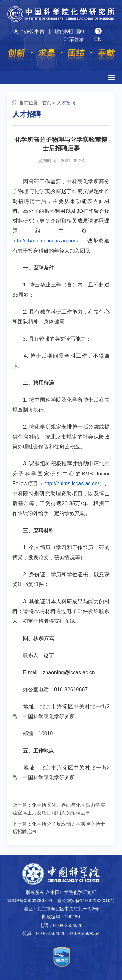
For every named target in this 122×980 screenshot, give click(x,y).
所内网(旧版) (69, 31)
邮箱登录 (74, 39)
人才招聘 (66, 103)
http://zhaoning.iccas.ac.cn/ (44, 241)
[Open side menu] (111, 77)
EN (98, 39)
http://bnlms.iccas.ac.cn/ (71, 483)
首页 (47, 103)
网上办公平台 (29, 31)
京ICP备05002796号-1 (30, 900)
